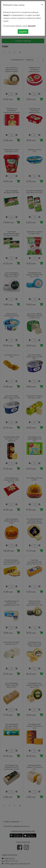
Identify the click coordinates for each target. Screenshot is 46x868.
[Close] (42, 5)
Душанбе (23, 32)
